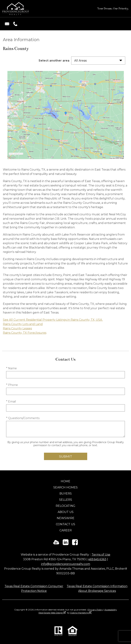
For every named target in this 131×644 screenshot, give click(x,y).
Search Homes (65, 487)
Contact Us (65, 524)
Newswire (66, 518)
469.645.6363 (97, 559)
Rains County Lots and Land (23, 324)
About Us (66, 512)
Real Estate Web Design (52, 613)
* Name (11, 368)
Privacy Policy (96, 610)
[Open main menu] (125, 24)
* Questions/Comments (23, 418)
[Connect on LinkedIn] (66, 544)
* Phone (12, 385)
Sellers (66, 500)
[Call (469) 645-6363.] (15, 24)
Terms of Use (101, 555)
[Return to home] (15, 9)
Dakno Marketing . (81, 613)
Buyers (66, 494)
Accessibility (111, 610)
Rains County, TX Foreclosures (25, 333)
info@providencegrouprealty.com (66, 564)
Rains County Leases (17, 328)
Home (65, 481)
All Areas (80, 61)
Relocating (65, 506)
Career (66, 530)
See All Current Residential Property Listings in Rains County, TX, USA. (53, 320)
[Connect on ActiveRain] (56, 544)
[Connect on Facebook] (75, 544)
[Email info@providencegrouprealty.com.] (7, 24)
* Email (11, 402)
